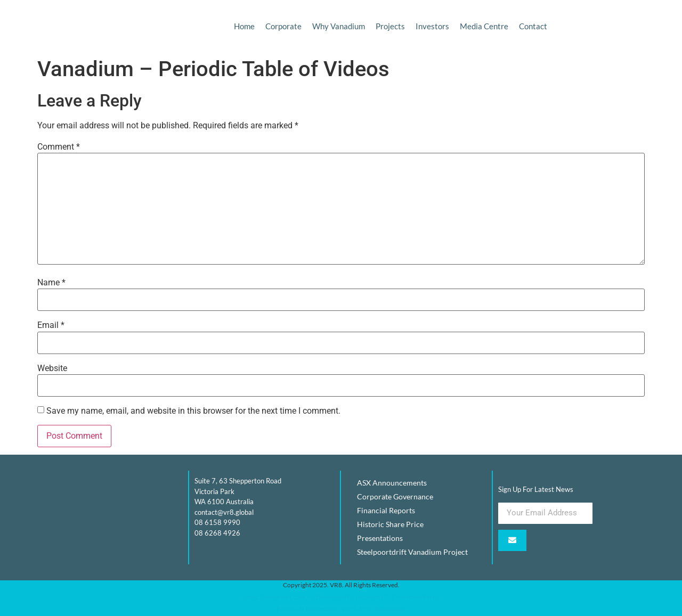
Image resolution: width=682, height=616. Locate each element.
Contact (533, 26)
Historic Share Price (390, 524)
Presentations (380, 538)
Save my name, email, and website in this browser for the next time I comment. (193, 411)
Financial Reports (386, 510)
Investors (432, 26)
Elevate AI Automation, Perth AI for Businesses (341, 609)
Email (51, 325)
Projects (390, 26)
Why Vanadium (339, 26)
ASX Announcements (392, 483)
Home (244, 26)
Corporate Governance (395, 496)
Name (51, 283)
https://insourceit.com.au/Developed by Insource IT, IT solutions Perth (341, 597)
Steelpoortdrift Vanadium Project (412, 552)
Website (52, 368)
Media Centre (484, 26)
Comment (59, 147)
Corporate (283, 26)
